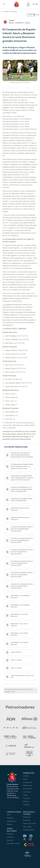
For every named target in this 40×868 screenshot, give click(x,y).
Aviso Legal (27, 827)
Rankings (10, 818)
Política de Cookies (30, 823)
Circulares (27, 798)
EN (37, 4)
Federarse (10, 834)
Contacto (26, 805)
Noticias (26, 801)
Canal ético (27, 792)
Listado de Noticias (9, 11)
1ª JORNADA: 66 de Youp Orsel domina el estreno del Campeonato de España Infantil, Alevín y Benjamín (19, 425)
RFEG (9, 815)
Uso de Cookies (28, 830)
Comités (26, 776)
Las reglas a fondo (13, 843)
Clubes (25, 795)
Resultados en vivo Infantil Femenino (24, 129)
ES (34, 4)
